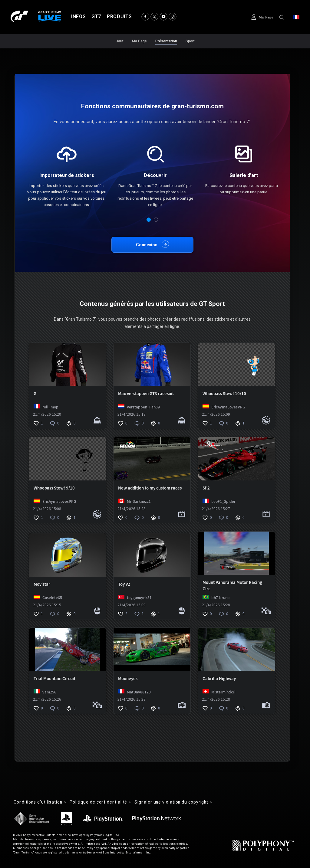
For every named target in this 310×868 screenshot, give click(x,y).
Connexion (147, 245)
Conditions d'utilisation (39, 802)
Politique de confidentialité (101, 802)
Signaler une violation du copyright (176, 802)
